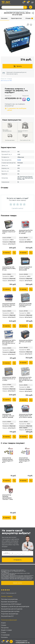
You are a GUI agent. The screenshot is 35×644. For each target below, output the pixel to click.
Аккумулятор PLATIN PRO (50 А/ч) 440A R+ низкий (26, 232)
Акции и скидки (6, 630)
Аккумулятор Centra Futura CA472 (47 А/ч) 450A (9, 379)
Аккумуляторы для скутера (10, 611)
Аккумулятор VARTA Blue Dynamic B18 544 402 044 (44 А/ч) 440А (9, 343)
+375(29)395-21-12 (13, 98)
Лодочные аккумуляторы (10, 614)
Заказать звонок (18, 583)
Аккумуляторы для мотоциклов (12, 609)
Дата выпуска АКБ (6, 81)
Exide (19, 160)
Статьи (3, 632)
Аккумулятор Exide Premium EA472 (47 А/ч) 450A (25, 305)
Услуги (3, 623)
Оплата (4, 625)
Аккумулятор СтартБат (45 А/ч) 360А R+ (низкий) (8, 416)
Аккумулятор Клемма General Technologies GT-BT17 (8, 460)
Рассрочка (5, 628)
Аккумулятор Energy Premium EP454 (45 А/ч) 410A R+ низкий (26, 416)
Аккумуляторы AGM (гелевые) (11, 604)
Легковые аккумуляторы (9, 599)
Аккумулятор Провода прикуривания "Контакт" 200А (8, 497)
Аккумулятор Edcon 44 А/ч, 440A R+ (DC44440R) (26, 268)
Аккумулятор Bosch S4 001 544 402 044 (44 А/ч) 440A (9, 305)
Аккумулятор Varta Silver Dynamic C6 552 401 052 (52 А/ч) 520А (26, 380)
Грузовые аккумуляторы (9, 602)
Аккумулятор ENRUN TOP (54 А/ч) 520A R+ (26, 342)
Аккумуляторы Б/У (7, 616)
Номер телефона (7, 550)
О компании (5, 635)
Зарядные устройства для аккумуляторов (15, 606)
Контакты (4, 637)
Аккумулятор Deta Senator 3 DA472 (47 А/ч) (9, 232)
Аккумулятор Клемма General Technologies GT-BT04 (25, 460)
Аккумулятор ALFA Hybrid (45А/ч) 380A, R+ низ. (9, 268)
